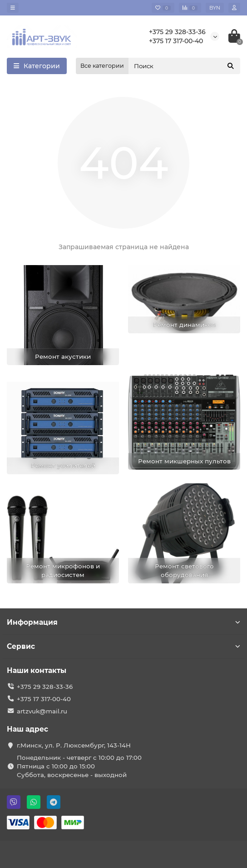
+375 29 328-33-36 (177, 32)
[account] (234, 8)
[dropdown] (13, 8)
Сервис (123, 646)
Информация (123, 622)
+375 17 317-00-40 (176, 41)
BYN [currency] (215, 8)
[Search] (184, 66)
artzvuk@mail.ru (42, 711)
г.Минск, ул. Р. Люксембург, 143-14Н (74, 745)
